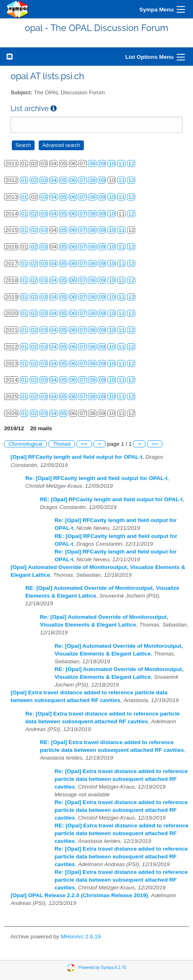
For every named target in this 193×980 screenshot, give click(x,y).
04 (54, 180)
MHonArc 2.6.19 (81, 937)
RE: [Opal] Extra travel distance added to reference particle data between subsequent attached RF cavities (122, 833)
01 (24, 180)
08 (92, 163)
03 (44, 180)
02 (34, 180)
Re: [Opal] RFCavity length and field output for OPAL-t (96, 478)
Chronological (25, 444)
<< (84, 444)
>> (155, 444)
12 (131, 163)
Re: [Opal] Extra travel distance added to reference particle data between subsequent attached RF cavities (121, 779)
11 (122, 163)
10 (112, 163)
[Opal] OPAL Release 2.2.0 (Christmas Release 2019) (79, 895)
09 (102, 163)
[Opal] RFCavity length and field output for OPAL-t (77, 457)
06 (73, 180)
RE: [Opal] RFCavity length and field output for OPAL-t (111, 499)
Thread (62, 444)
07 (82, 180)
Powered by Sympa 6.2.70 (102, 967)
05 (63, 180)
